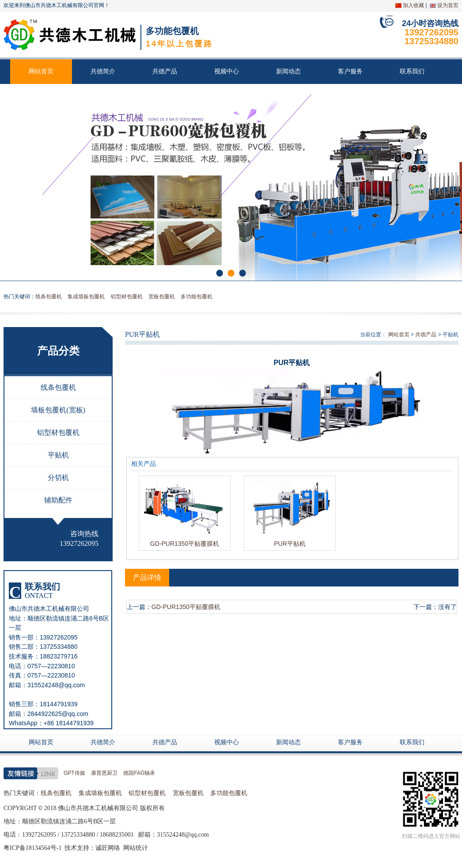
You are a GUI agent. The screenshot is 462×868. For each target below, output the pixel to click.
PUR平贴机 (290, 544)
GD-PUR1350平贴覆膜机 (185, 544)
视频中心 (227, 71)
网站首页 (41, 71)
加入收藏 (413, 5)
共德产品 (165, 71)
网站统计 (136, 848)
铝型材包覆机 (127, 297)
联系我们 (412, 71)
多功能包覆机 (197, 297)
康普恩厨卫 (104, 773)
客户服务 (350, 71)
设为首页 (448, 5)
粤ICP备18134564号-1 (32, 848)
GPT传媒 (74, 773)
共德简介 (103, 71)
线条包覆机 (49, 297)
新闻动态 (288, 71)
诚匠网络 (108, 848)
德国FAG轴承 (139, 773)
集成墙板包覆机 (86, 297)
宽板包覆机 (162, 297)
